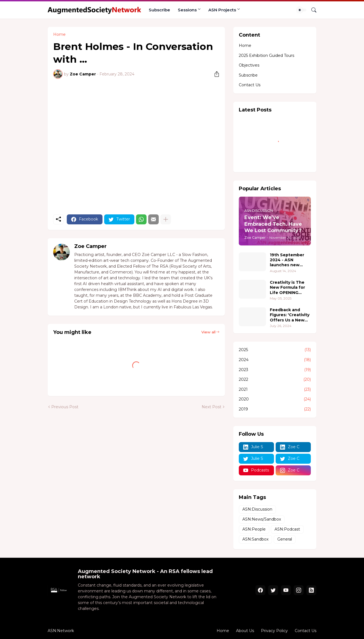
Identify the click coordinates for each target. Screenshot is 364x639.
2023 (275, 370)
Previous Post (65, 407)
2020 (275, 399)
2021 (275, 390)
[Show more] (166, 219)
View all (208, 332)
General (285, 539)
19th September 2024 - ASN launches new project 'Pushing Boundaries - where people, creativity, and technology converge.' (287, 260)
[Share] (215, 74)
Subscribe (159, 10)
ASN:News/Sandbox (262, 519)
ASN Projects (222, 10)
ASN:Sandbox (255, 539)
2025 (275, 350)
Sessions (187, 10)
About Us (245, 631)
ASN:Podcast (287, 529)
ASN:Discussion (257, 509)
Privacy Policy (274, 631)
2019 (275, 409)
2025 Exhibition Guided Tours (266, 55)
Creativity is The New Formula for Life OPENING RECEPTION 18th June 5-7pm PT (287, 287)
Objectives (249, 65)
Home (59, 34)
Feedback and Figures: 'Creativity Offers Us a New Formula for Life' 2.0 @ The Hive (290, 315)
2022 (275, 380)
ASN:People (254, 529)
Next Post (212, 407)
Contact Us (250, 85)
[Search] (312, 10)
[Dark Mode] (302, 10)
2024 (275, 360)
